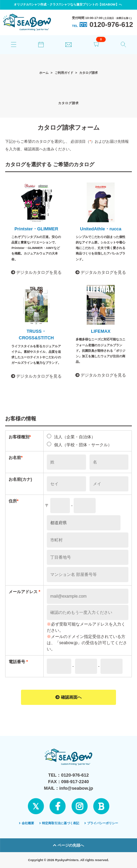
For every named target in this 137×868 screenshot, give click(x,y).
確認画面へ (68, 697)
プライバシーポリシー (101, 823)
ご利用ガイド (64, 73)
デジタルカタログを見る (36, 272)
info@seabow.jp (76, 788)
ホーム (44, 73)
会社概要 (27, 823)
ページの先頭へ (68, 845)
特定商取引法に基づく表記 (59, 823)
